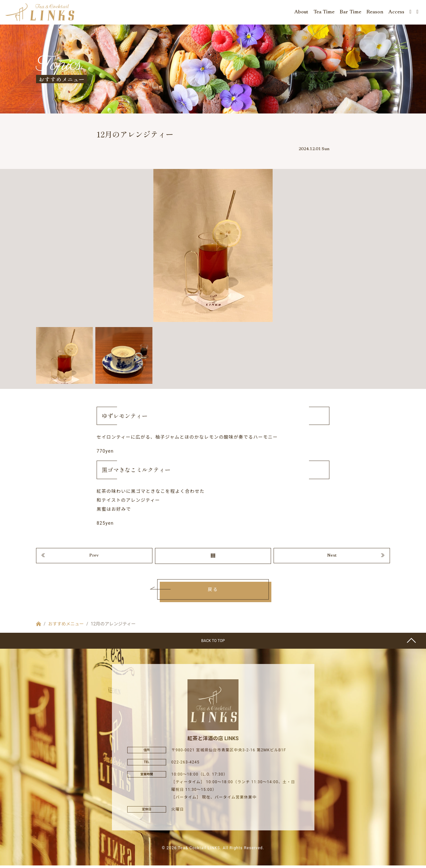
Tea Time (324, 13)
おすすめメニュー (66, 626)
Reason (375, 13)
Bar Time (350, 13)
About (301, 13)
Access (396, 13)
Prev (94, 558)
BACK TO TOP (213, 643)
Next (332, 558)
